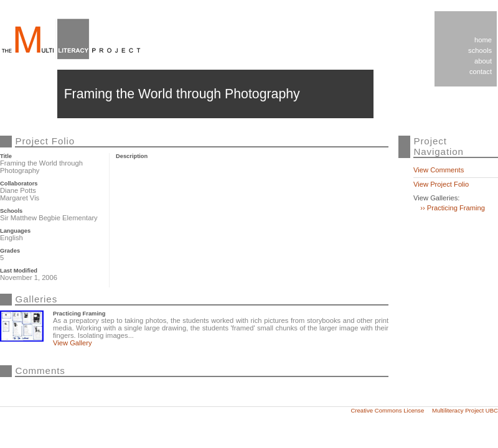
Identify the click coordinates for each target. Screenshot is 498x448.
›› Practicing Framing (453, 208)
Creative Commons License (387, 410)
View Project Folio (441, 184)
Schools (480, 50)
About (483, 61)
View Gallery (73, 343)
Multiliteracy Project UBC (465, 410)
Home (483, 40)
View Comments (439, 170)
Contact (481, 72)
